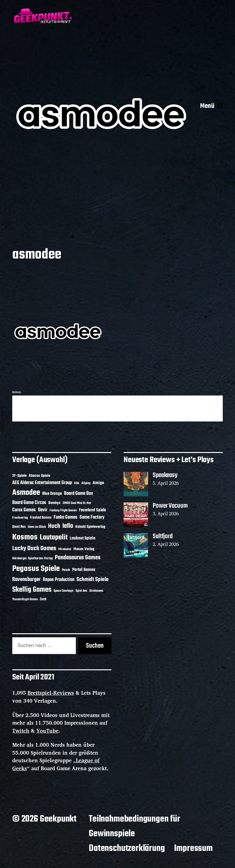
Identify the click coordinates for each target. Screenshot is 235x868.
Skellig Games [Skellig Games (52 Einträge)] (32, 590)
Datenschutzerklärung (127, 848)
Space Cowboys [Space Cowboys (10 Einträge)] (63, 591)
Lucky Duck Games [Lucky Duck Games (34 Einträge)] (34, 548)
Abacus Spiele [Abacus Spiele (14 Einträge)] (39, 476)
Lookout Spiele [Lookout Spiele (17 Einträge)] (83, 538)
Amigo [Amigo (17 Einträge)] (98, 483)
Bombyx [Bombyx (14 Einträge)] (54, 503)
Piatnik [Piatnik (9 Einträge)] (66, 570)
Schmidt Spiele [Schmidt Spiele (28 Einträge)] (93, 580)
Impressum (193, 848)
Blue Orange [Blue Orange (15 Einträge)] (52, 494)
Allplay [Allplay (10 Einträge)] (86, 483)
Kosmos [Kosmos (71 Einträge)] (25, 537)
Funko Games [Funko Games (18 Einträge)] (65, 517)
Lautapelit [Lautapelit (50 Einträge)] (54, 538)
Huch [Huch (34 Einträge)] (54, 526)
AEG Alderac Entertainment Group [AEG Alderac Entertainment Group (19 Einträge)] (42, 483)
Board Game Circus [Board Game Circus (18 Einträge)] (29, 503)
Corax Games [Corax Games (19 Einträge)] (24, 510)
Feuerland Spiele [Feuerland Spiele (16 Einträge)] (92, 510)
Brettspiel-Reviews (51, 693)
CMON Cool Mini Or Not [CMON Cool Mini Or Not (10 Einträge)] (77, 503)
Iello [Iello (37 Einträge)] (68, 526)
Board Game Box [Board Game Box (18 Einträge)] (78, 494)
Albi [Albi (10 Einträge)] (77, 483)
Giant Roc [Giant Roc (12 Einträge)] (19, 527)
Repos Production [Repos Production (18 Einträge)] (59, 580)
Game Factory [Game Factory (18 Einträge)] (92, 517)
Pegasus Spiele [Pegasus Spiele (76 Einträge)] (36, 569)
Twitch (21, 731)
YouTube (47, 731)
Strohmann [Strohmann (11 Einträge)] (96, 591)
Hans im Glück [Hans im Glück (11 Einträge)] (37, 527)
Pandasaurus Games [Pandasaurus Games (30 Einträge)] (78, 558)
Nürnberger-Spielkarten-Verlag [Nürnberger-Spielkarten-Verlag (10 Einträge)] (32, 558)
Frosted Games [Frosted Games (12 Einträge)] (41, 518)
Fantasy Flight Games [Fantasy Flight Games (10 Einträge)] (63, 510)
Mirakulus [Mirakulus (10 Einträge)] (65, 549)
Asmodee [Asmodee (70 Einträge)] (26, 493)
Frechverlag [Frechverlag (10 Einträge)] (20, 518)
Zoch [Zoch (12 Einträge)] (43, 599)
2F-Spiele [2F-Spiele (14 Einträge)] (19, 476)
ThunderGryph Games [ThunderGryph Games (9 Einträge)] (25, 600)
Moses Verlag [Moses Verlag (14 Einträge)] (84, 549)
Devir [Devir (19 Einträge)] (43, 510)
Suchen (95, 646)
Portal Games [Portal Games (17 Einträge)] (84, 570)
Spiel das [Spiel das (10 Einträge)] (81, 591)
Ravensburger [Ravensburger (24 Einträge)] (26, 580)
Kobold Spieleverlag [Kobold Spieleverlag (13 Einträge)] (90, 527)
